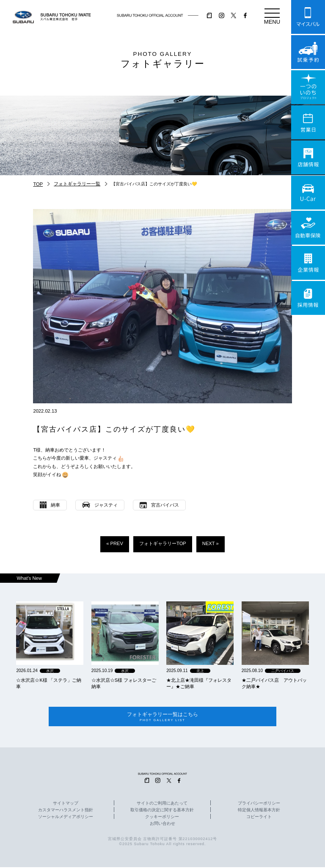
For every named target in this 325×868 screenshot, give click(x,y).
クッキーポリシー (162, 818)
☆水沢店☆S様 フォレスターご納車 (124, 683)
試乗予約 (308, 52)
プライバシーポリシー (259, 804)
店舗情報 (308, 157)
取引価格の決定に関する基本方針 (162, 811)
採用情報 (308, 298)
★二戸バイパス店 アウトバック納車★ (274, 683)
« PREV (115, 543)
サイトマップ (66, 804)
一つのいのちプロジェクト (308, 87)
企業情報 (308, 263)
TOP (38, 184)
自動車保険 (308, 228)
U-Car (308, 193)
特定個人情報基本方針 (259, 811)
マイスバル (308, 17)
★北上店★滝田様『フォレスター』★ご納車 (199, 683)
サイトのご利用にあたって (162, 804)
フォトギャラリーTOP (163, 543)
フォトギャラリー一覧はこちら (162, 717)
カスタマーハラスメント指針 (66, 811)
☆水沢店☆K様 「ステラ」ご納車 (49, 683)
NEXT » (211, 543)
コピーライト (259, 818)
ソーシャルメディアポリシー (66, 818)
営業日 (308, 122)
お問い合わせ (162, 824)
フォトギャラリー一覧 (77, 184)
